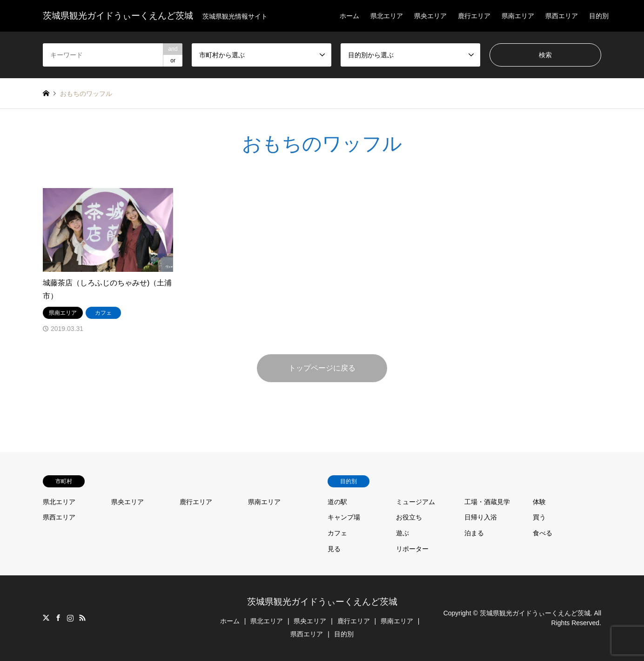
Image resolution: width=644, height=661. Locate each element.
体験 (539, 502)
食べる (543, 533)
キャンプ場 (344, 517)
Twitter (46, 618)
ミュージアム (416, 502)
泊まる (474, 533)
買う (539, 517)
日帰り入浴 (481, 517)
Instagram (70, 618)
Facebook (58, 618)
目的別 (599, 16)
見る (334, 549)
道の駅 (337, 502)
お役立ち (409, 517)
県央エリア (430, 16)
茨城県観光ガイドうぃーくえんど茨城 (322, 602)
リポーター (412, 549)
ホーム (349, 16)
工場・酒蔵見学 (487, 502)
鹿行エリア (474, 16)
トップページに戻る (322, 368)
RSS (82, 618)
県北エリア (387, 16)
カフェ (337, 533)
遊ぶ (402, 533)
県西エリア (562, 16)
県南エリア (518, 16)
